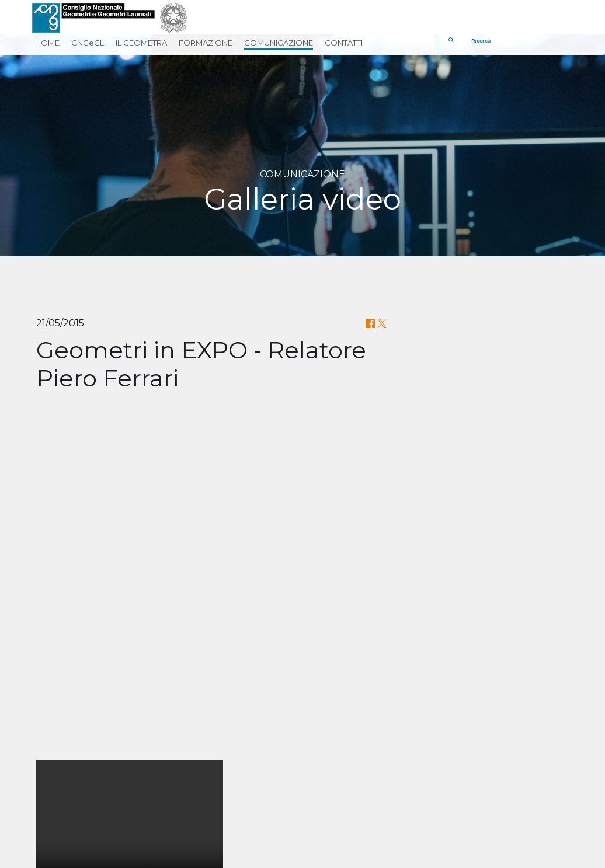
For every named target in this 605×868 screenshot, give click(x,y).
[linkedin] (375, 795)
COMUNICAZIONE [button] (279, 43)
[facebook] (319, 795)
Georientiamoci (345, 768)
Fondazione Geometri (360, 736)
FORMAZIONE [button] (206, 43)
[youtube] (403, 795)
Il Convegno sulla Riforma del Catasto (303, 655)
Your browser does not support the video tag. (130, 484)
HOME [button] (47, 43)
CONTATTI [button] (344, 43)
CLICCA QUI (369, 673)
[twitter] (347, 795)
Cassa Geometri (345, 720)
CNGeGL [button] (88, 43)
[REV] (536, 768)
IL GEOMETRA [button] (141, 43)
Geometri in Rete (350, 752)
